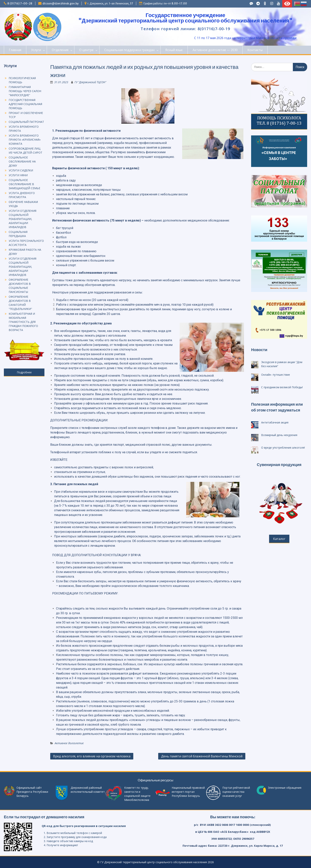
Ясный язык (174, 50)
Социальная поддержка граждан (129, 50)
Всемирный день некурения (279, 435)
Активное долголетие (69, 743)
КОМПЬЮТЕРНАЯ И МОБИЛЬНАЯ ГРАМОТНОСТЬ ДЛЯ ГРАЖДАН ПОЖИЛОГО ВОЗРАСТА (23, 322)
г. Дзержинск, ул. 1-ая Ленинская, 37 (110, 3)
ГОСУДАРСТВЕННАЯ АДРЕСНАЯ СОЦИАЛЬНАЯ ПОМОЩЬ (25, 104)
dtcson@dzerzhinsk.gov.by (61, 3)
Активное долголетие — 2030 (215, 50)
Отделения (60, 50)
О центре (86, 50)
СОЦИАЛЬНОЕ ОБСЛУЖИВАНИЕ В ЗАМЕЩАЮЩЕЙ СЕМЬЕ (24, 184)
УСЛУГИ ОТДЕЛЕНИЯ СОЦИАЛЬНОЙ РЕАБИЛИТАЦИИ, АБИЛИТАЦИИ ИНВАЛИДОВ (23, 219)
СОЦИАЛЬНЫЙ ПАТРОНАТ (26, 122)
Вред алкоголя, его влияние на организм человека (92, 756)
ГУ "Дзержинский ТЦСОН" (90, 82)
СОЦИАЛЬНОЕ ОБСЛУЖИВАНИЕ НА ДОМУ (22, 161)
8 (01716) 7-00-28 (20, 3)
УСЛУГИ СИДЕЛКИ (21, 170)
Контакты (255, 50)
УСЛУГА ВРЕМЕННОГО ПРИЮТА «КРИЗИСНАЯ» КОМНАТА (25, 140)
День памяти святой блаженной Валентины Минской (202, 756)
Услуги (36, 50)
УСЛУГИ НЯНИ (18, 175)
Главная (15, 50)
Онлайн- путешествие (276, 375)
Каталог (279, 539)
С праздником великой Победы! (282, 387)
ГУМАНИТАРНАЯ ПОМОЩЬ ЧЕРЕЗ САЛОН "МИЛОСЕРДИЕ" (25, 91)
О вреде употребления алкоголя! (283, 448)
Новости (259, 350)
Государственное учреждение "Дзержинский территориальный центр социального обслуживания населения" (185, 18)
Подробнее (24, 372)
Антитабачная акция (275, 422)
